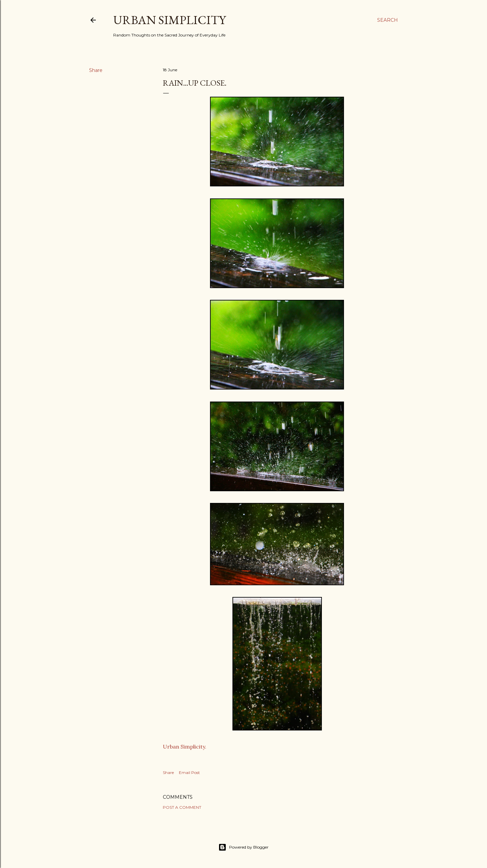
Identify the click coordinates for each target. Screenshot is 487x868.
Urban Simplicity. (185, 747)
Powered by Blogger (243, 847)
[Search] (388, 20)
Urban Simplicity (169, 20)
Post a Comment (182, 807)
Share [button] (96, 70)
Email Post (189, 772)
